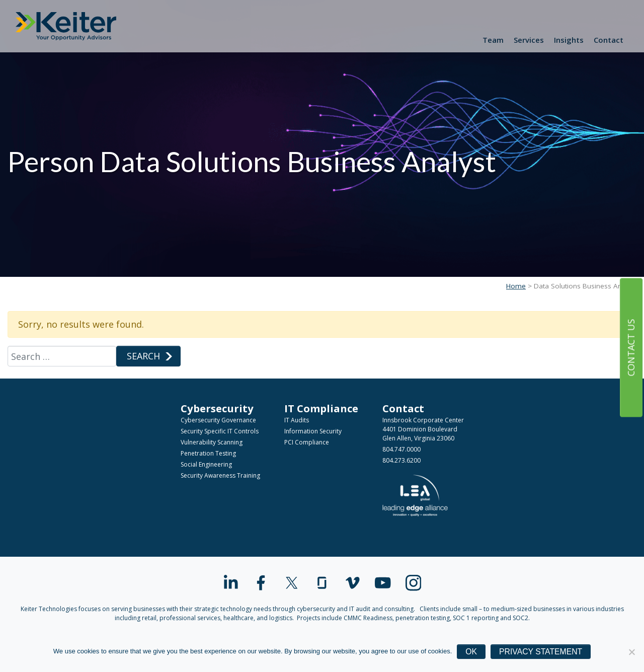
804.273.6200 (401, 460)
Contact (609, 40)
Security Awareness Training (220, 475)
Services (529, 40)
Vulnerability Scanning (212, 442)
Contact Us (631, 347)
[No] (631, 652)
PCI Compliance (307, 442)
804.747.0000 (401, 449)
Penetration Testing (208, 453)
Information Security (313, 431)
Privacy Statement (541, 652)
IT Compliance (321, 408)
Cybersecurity (217, 408)
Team (493, 40)
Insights (569, 40)
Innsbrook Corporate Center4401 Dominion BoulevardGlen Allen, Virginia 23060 (423, 429)
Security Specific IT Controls (220, 431)
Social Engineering (206, 464)
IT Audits (297, 420)
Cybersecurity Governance (218, 420)
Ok (471, 652)
